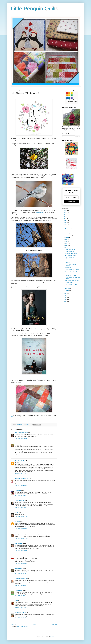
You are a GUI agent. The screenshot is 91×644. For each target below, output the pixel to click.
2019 (65, 225)
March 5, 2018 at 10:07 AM (21, 618)
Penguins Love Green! (70, 275)
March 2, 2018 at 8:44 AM (21, 596)
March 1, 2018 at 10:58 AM (21, 516)
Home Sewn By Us (20, 461)
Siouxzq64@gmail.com (21, 612)
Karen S (17, 555)
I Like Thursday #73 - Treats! (72, 270)
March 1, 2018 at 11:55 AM (21, 539)
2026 (65, 211)
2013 (65, 302)
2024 (65, 215)
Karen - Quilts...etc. (20, 501)
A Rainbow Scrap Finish (71, 249)
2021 (65, 221)
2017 (65, 293)
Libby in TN (18, 490)
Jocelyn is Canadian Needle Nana (23, 443)
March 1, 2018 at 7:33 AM (21, 456)
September (68, 235)
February (68, 289)
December (68, 229)
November (68, 231)
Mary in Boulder (19, 543)
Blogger (52, 636)
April (67, 245)
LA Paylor (17, 521)
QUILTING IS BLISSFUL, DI (22, 479)
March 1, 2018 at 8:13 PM (21, 574)
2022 (65, 219)
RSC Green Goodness (70, 256)
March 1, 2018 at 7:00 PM (21, 563)
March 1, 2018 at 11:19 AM (21, 528)
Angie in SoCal (19, 568)
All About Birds (39, 212)
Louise (17, 512)
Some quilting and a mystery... (72, 281)
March (67, 248)
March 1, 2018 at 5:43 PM (21, 550)
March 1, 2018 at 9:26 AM (21, 496)
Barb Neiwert (18, 533)
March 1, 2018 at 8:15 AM (21, 474)
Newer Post (14, 624)
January (67, 291)
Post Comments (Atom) (23, 627)
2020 (65, 223)
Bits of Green (68, 268)
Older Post (54, 624)
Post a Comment (17, 621)
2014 (65, 299)
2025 (65, 213)
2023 (65, 217)
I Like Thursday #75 (70, 251)
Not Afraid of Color (16, 417)
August (67, 237)
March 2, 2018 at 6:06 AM (21, 586)
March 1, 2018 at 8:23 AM (21, 486)
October (67, 233)
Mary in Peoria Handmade (21, 433)
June (67, 241)
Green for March (69, 283)
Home (34, 624)
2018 (65, 227)
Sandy (16, 601)
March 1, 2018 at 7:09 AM (21, 438)
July (66, 239)
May (66, 243)
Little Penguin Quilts (35, 9)
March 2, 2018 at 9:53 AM (21, 608)
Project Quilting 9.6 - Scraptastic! (70, 258)
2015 (65, 297)
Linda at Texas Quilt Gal (21, 579)
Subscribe (71, 202)
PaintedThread (19, 590)
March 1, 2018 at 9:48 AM (21, 508)
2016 (65, 295)
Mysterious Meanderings (71, 253)
